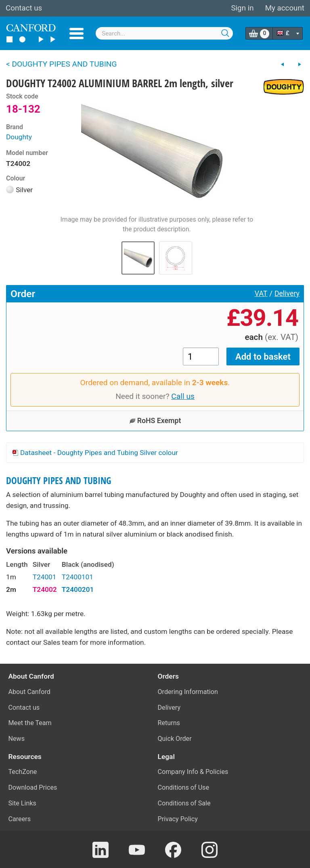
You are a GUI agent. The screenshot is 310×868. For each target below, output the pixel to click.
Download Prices (33, 787)
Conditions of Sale (184, 803)
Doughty (19, 137)
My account (285, 8)
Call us (183, 396)
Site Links (22, 803)
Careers (20, 819)
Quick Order (175, 739)
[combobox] (164, 33)
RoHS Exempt (155, 421)
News (17, 739)
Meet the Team (30, 723)
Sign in (242, 8)
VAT (261, 294)
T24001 (45, 577)
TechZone (23, 772)
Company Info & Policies (193, 772)
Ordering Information (188, 692)
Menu (76, 34)
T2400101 (77, 577)
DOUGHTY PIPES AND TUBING (59, 481)
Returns (169, 723)
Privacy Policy (178, 819)
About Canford (29, 692)
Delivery (287, 294)
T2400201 (78, 589)
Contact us (24, 8)
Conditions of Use (184, 787)
